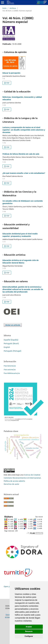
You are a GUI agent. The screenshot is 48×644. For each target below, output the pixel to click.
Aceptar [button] (29, 627)
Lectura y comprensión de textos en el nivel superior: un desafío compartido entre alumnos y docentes (24, 130)
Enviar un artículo (13, 325)
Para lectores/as (10, 366)
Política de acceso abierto (14, 481)
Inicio (4, 8)
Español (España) (11, 340)
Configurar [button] (29, 636)
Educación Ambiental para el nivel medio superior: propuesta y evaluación (20, 235)
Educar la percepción (11, 73)
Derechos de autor (11, 484)
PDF (8, 83)
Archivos (13, 8)
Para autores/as (10, 369)
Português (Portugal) (12, 351)
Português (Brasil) (11, 343)
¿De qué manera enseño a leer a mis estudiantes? (24, 173)
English (7, 347)
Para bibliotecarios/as (12, 373)
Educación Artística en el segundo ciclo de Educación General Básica (21, 261)
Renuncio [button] (29, 631)
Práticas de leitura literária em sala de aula (21, 154)
